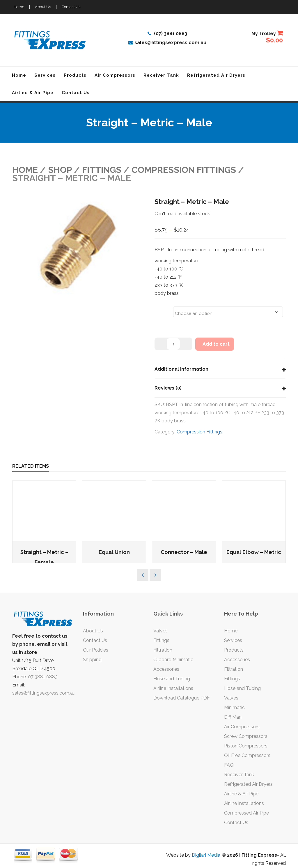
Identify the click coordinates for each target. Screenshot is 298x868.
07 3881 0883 (43, 677)
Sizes (162, 308)
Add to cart (216, 344)
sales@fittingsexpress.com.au (167, 43)
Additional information (181, 369)
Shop (60, 170)
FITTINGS (102, 170)
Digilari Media (206, 855)
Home (19, 7)
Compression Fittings (184, 170)
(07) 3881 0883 (167, 34)
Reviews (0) (168, 388)
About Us (43, 7)
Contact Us (71, 7)
